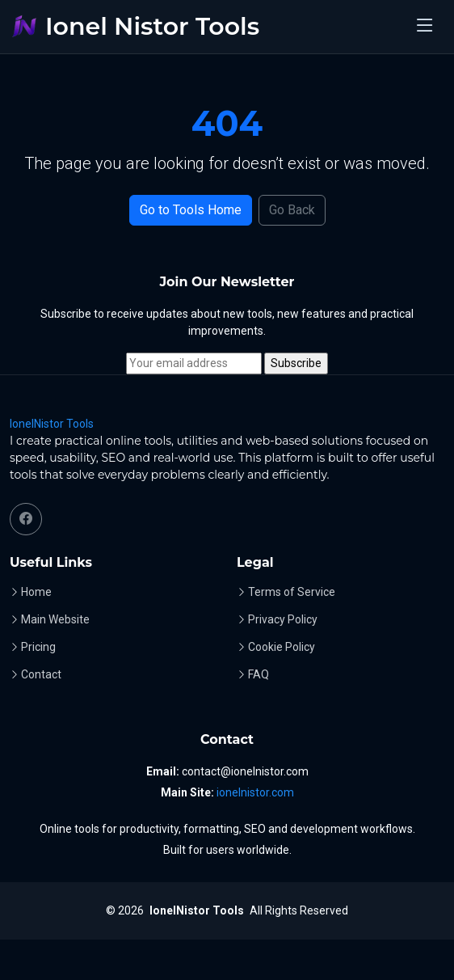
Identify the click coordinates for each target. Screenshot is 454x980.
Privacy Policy (283, 619)
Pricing (38, 647)
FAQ (259, 674)
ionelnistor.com (255, 792)
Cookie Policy (282, 647)
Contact (41, 674)
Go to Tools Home (191, 210)
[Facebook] (26, 519)
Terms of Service (292, 592)
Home (36, 592)
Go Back (292, 210)
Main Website (55, 619)
